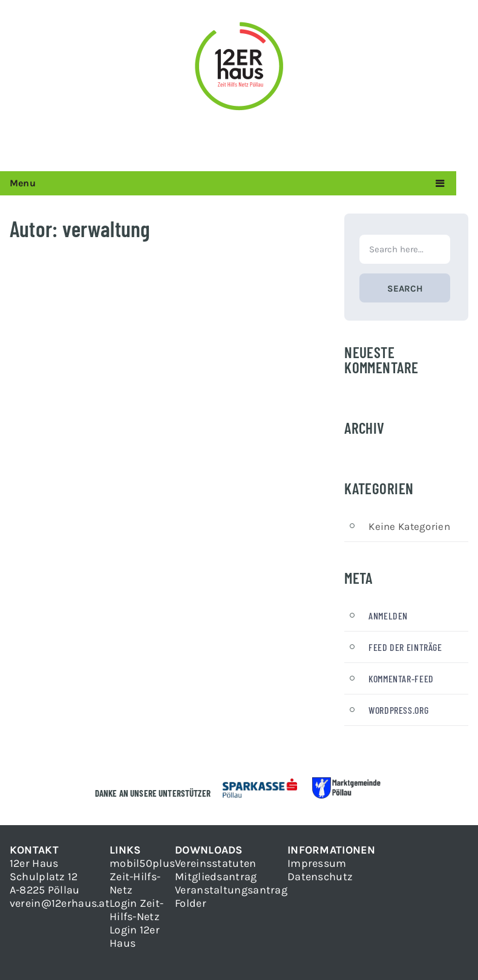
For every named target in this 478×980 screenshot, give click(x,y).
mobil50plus (142, 863)
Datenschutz (320, 877)
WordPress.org (398, 710)
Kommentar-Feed (401, 678)
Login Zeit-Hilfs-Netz (136, 910)
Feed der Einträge (405, 647)
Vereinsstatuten (215, 863)
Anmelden (388, 616)
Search (405, 289)
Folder (191, 903)
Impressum (317, 863)
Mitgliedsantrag (216, 877)
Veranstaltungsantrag (231, 890)
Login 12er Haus (135, 936)
